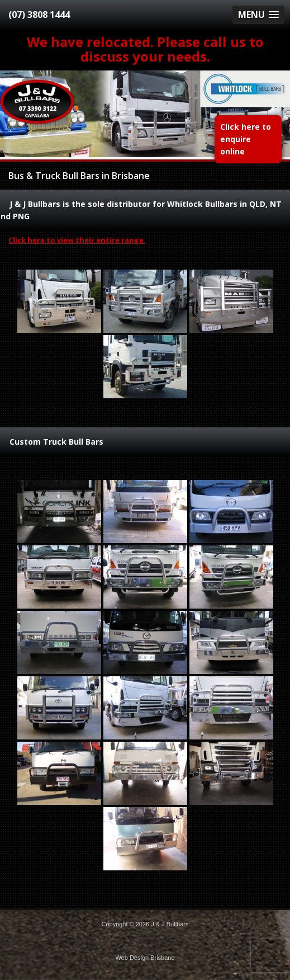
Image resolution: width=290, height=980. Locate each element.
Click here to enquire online (246, 139)
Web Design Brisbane (145, 958)
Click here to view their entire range (77, 240)
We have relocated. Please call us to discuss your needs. (145, 49)
